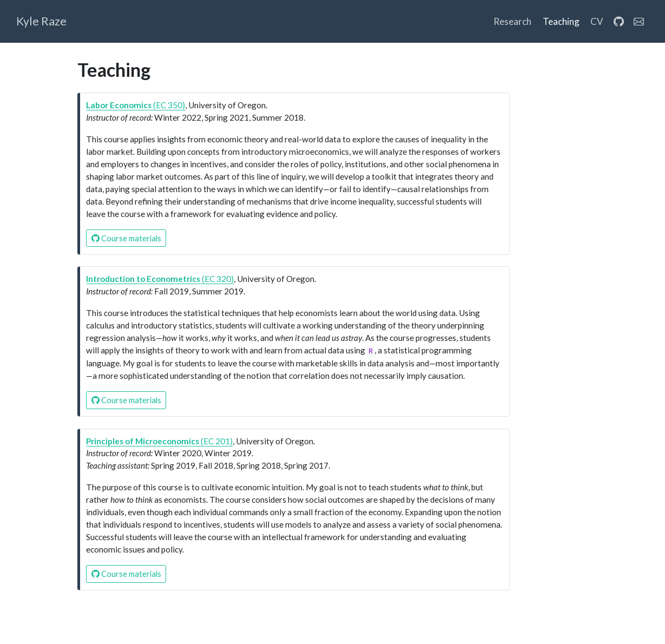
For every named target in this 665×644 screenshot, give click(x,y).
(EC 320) (160, 279)
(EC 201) (159, 441)
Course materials (126, 238)
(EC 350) (136, 105)
